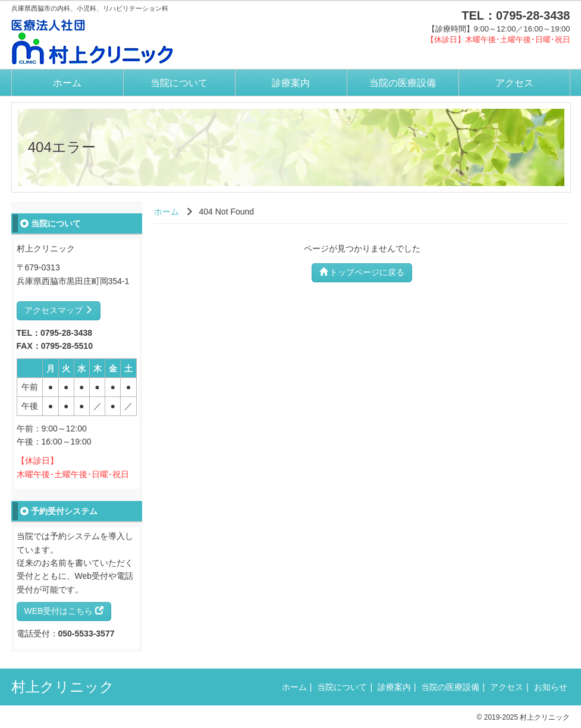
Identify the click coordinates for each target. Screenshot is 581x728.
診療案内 (291, 83)
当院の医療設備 (403, 83)
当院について (179, 83)
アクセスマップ (59, 310)
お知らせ (551, 687)
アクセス (514, 83)
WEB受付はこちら (64, 611)
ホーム (67, 83)
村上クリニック (63, 687)
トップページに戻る (362, 272)
